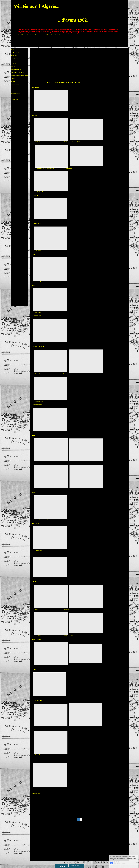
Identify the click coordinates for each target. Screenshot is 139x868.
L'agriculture (14, 67)
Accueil (12, 49)
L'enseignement (14, 58)
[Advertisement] (19, 141)
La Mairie (13, 81)
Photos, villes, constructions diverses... (20, 75)
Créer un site (75, 866)
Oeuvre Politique (15, 96)
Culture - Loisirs (14, 87)
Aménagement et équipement (17, 73)
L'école (12, 61)
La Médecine (14, 64)
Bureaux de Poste (15, 84)
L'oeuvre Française (15, 52)
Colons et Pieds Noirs (16, 70)
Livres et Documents (15, 90)
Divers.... (13, 78)
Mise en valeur (14, 55)
